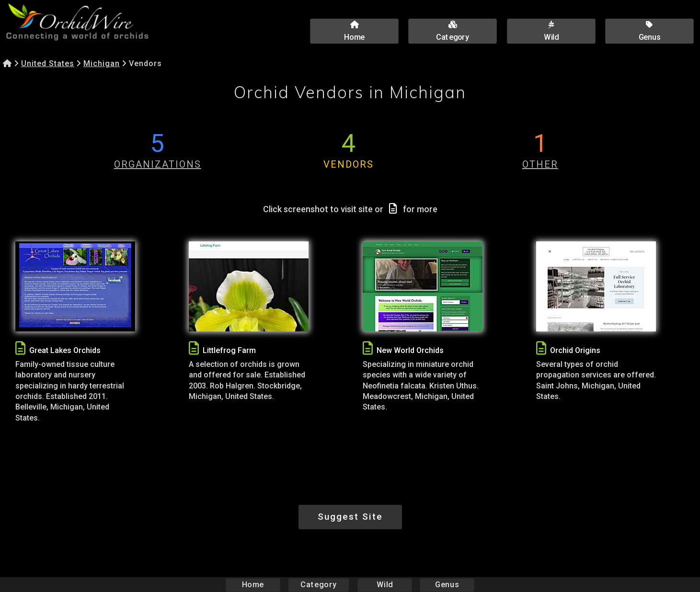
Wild (385, 585)
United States (48, 63)
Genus (447, 585)
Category (319, 585)
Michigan (102, 63)
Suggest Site (350, 517)
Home (253, 585)
